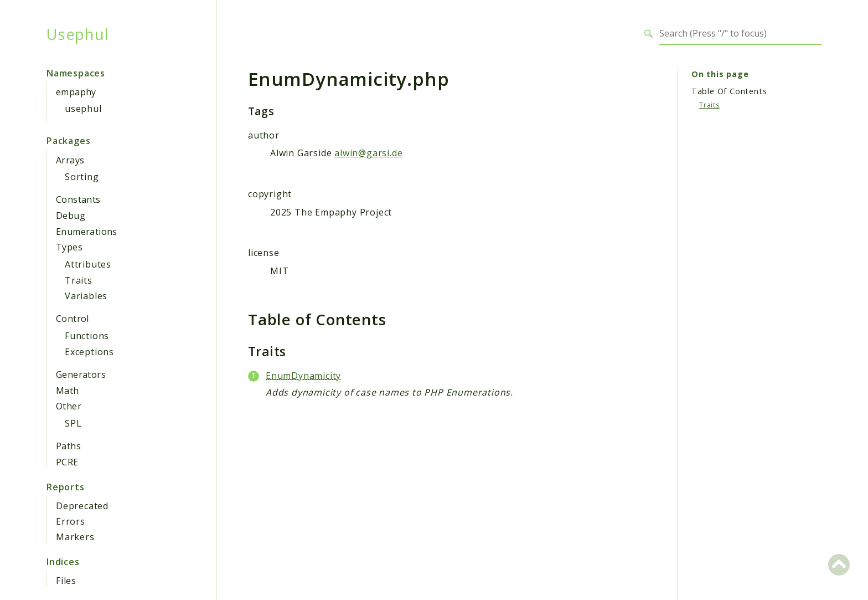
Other (69, 406)
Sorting (82, 177)
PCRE (67, 462)
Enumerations (87, 232)
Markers (75, 537)
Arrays (70, 160)
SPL (73, 423)
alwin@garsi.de (368, 153)
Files (66, 581)
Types (69, 247)
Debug (71, 216)
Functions (87, 336)
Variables (86, 296)
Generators (81, 375)
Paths (68, 446)
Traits (79, 280)
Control (73, 319)
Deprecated (82, 506)
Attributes (88, 264)
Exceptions (89, 352)
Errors (71, 521)
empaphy (76, 92)
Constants (78, 199)
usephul (83, 109)
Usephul (78, 34)
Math (68, 391)
